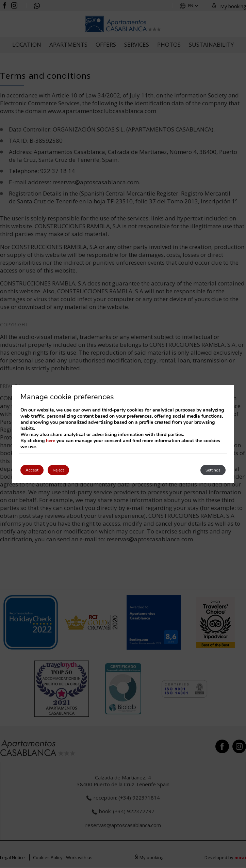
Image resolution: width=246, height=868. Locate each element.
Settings (213, 470)
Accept (32, 470)
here (51, 441)
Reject (58, 470)
